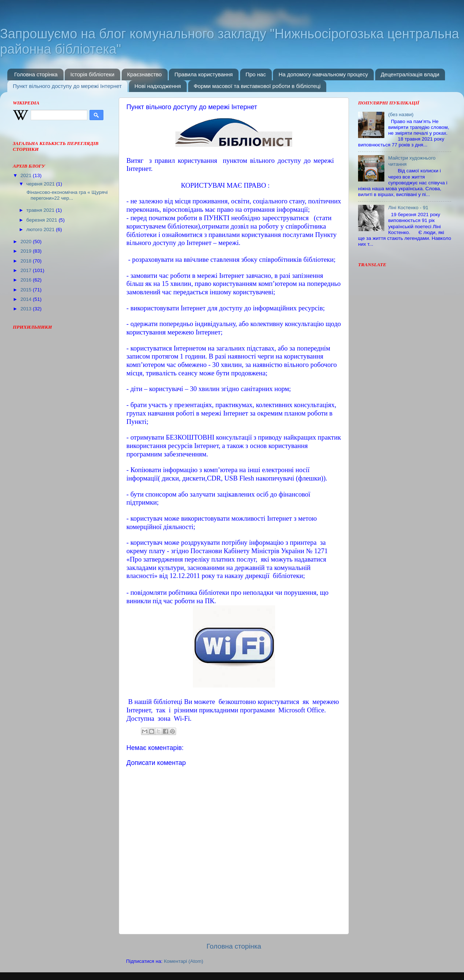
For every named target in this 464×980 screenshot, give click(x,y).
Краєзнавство (144, 74)
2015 (27, 290)
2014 (27, 299)
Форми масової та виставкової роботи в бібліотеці (257, 86)
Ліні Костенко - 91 (408, 208)
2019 (27, 251)
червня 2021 (41, 184)
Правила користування (204, 74)
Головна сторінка (36, 74)
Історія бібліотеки (92, 74)
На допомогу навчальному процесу (323, 74)
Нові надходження (158, 86)
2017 (27, 270)
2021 (27, 175)
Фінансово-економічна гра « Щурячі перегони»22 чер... (66, 195)
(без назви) (401, 114)
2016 (27, 280)
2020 (27, 242)
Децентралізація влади (410, 74)
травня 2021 (41, 210)
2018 (27, 261)
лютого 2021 (41, 229)
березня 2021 (42, 220)
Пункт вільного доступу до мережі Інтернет (67, 86)
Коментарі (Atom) (183, 961)
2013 (27, 309)
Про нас (256, 74)
